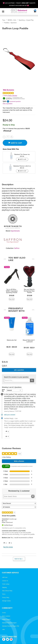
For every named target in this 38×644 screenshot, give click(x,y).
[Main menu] (3, 11)
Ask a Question (8, 104)
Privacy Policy (6, 597)
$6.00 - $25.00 (12, 347)
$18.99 (30, 296)
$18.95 (12, 296)
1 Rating (5, 96)
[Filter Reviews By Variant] (19, 507)
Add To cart (15, 143)
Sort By (3, 390)
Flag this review (8, 547)
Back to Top (19, 559)
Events (4, 613)
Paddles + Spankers (10, 23)
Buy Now (12, 299)
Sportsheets (15, 231)
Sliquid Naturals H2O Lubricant (30, 341)
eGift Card (5, 577)
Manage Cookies (6, 601)
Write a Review (13, 96)
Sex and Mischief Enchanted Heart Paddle (30, 291)
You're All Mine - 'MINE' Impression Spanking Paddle (12, 291)
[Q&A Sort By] (14, 390)
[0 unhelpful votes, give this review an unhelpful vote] (10, 543)
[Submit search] (32, 380)
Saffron (17, 248)
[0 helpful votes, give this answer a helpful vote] (7, 432)
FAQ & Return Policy (7, 591)
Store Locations (6, 616)
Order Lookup (6, 584)
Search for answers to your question (16, 377)
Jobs (3, 629)
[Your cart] (35, 11)
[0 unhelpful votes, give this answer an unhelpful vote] (7, 437)
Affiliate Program (6, 619)
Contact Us (5, 581)
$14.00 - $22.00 (29, 348)
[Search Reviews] (19, 496)
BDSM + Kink (12, 20)
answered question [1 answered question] (15, 101)
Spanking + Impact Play (26, 20)
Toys (4, 20)
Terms (4, 594)
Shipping (4, 587)
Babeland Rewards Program (9, 623)
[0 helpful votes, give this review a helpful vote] (5, 543)
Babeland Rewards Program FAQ (11, 626)
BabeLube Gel (12, 340)
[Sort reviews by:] (19, 503)
